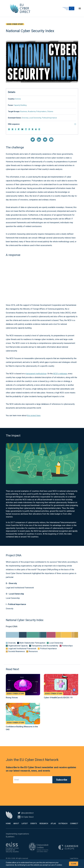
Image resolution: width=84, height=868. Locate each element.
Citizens (50, 114)
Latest (25, 826)
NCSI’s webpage (60, 377)
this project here (34, 418)
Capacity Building (20, 108)
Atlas (53, 826)
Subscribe (62, 783)
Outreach (63, 826)
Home (8, 826)
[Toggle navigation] (80, 10)
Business (24, 114)
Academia (32, 114)
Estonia (18, 102)
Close (74, 864)
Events (34, 826)
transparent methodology (36, 377)
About (16, 826)
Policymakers (41, 114)
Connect (74, 826)
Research (44, 826)
